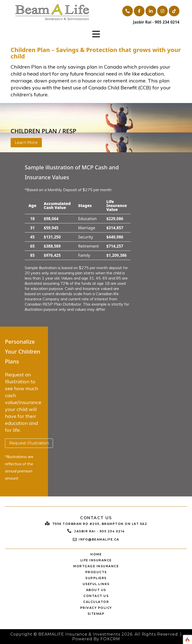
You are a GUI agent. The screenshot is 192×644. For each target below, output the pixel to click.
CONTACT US (96, 596)
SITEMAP (96, 614)
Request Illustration (29, 443)
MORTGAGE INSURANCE (96, 566)
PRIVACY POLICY (96, 608)
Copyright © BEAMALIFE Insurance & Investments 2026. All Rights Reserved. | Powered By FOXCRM (96, 637)
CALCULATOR (96, 602)
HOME (96, 554)
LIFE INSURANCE (96, 560)
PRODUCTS (96, 572)
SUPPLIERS (96, 578)
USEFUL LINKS (96, 584)
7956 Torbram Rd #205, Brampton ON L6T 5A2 (100, 524)
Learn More (26, 142)
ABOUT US (96, 590)
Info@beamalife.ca (99, 539)
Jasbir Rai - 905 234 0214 (99, 531)
